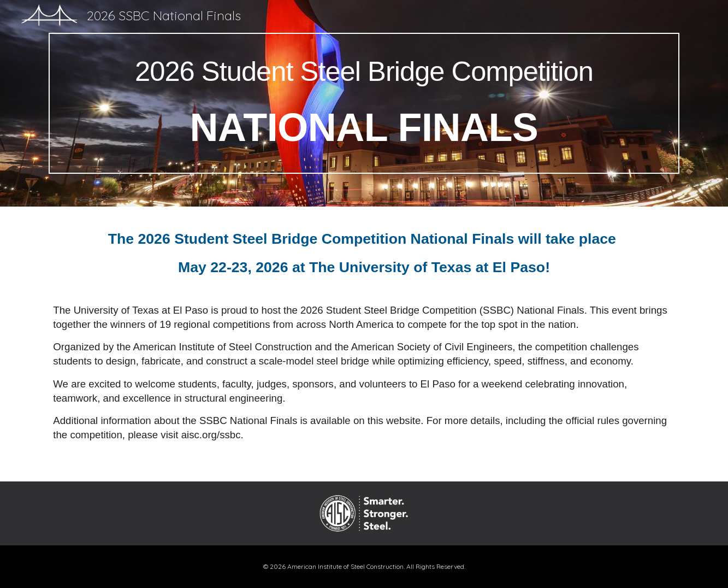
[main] (364, 103)
